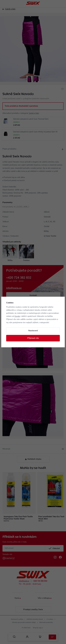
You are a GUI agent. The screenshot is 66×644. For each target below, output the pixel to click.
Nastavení (33, 331)
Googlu (17, 316)
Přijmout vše (33, 338)
